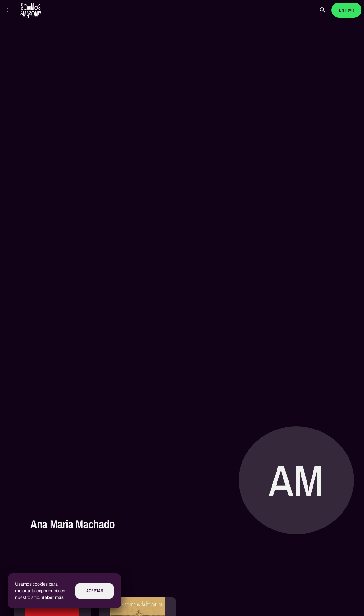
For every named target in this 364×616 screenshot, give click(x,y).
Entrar (346, 10)
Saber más (53, 598)
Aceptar (95, 591)
